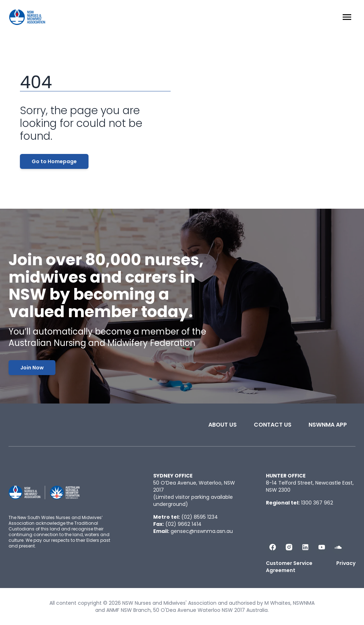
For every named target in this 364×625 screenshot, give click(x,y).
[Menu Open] (347, 17)
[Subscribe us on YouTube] (322, 547)
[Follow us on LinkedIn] (305, 547)
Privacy (346, 563)
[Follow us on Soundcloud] (338, 547)
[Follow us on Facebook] (273, 547)
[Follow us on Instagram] (289, 547)
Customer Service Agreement (289, 567)
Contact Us (273, 425)
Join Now (32, 368)
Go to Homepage (54, 161)
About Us (223, 425)
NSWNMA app (328, 425)
